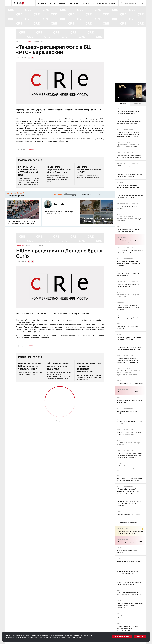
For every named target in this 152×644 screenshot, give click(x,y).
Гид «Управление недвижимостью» (105, 3)
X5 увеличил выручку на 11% (128, 392)
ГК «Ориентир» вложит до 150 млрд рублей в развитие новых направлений (130, 605)
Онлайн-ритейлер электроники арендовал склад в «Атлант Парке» (129, 594)
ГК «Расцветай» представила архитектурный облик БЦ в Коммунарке (127, 628)
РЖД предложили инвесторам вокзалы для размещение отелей (129, 186)
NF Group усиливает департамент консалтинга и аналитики (129, 241)
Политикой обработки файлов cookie (70, 637)
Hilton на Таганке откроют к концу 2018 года (58, 366)
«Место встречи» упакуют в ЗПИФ (130, 542)
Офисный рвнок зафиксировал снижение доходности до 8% (128, 146)
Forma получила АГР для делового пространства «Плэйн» (129, 230)
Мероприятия (74, 3)
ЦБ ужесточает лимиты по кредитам (130, 383)
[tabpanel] (130, 375)
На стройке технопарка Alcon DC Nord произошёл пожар (128, 573)
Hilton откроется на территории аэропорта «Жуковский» (89, 367)
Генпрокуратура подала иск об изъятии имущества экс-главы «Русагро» (129, 307)
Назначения (122, 237)
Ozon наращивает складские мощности (127, 327)
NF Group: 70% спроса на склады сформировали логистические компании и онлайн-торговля (129, 134)
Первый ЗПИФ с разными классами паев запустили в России (130, 532)
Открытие (121, 214)
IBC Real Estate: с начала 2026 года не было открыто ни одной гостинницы (130, 503)
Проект (120, 227)
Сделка (120, 108)
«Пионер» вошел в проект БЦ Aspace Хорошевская (130, 401)
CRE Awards (42, 3)
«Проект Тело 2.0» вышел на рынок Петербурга (130, 423)
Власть (120, 381)
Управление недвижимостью (128, 119)
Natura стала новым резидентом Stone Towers (129, 296)
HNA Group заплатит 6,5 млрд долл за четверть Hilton (30, 366)
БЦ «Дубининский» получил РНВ (129, 523)
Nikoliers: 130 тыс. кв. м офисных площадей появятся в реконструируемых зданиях (129, 373)
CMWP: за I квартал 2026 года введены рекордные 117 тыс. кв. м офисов (128, 263)
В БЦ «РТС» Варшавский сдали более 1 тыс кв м (59, 169)
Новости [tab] (123, 104)
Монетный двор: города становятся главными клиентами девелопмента (22, 222)
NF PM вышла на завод (125, 166)
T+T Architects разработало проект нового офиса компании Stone (129, 479)
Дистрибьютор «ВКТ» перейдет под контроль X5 (128, 275)
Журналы (86, 3)
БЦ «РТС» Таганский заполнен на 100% (89, 169)
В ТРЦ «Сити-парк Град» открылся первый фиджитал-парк (129, 583)
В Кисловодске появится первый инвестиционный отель (129, 562)
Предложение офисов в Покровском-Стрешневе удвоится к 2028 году (130, 349)
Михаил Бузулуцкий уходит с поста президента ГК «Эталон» (130, 338)
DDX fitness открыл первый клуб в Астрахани (129, 444)
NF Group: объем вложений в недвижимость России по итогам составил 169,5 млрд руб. (129, 491)
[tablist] (130, 104)
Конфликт (121, 303)
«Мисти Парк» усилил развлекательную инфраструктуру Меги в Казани (129, 219)
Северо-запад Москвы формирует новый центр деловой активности (129, 156)
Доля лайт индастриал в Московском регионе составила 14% (130, 433)
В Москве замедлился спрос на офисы (127, 412)
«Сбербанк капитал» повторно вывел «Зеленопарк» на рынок (130, 197)
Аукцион (120, 182)
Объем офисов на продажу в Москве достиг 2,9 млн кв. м (130, 251)
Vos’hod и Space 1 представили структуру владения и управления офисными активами (129, 468)
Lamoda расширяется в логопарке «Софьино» (129, 617)
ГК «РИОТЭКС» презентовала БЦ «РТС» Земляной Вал (29, 171)
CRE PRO (62, 3)
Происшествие (122, 569)
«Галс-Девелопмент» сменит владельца (127, 551)
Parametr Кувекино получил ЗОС (129, 514)
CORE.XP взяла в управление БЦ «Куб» (127, 207)
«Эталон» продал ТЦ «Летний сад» (129, 318)
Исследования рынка (125, 130)
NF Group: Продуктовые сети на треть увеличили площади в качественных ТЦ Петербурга (128, 360)
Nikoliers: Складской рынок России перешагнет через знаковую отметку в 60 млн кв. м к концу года (130, 455)
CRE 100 (53, 3)
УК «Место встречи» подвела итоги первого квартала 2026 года (130, 123)
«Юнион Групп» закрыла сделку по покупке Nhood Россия (128, 112)
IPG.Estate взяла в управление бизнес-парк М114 (128, 285)
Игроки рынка (122, 334)
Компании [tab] (138, 104)
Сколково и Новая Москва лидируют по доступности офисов (130, 175)
